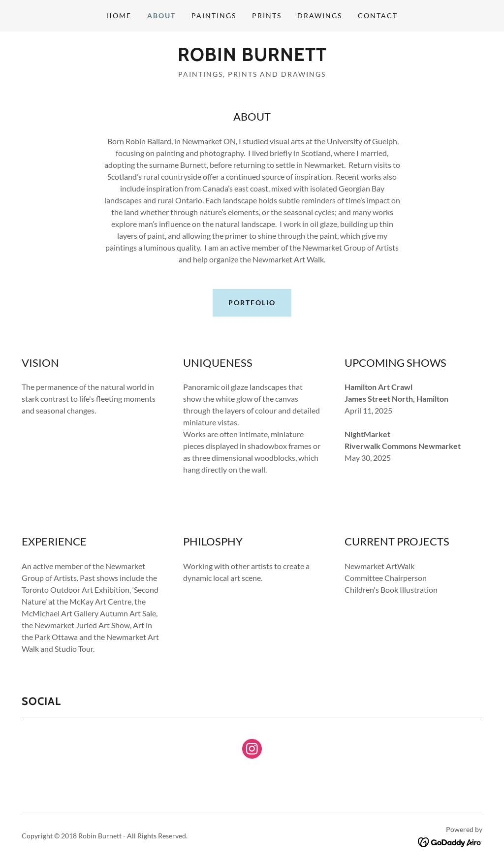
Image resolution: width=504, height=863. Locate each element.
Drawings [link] (320, 16)
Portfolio (252, 303)
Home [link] (119, 16)
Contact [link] (378, 16)
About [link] (161, 16)
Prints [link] (267, 16)
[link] (252, 58)
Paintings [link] (214, 16)
